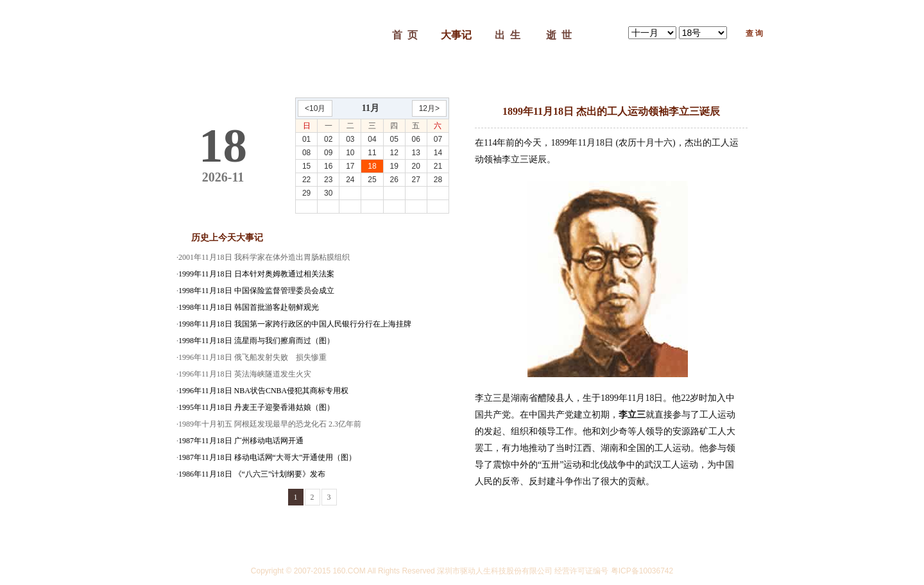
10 (350, 153)
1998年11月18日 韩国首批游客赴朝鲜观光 (249, 307)
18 (372, 166)
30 (328, 193)
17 (350, 166)
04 (372, 139)
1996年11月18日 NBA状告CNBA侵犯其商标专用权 (263, 391)
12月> (429, 108)
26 (394, 180)
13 (416, 153)
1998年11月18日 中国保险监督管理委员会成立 (256, 291)
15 (306, 166)
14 (438, 153)
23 (328, 180)
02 (328, 139)
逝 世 (559, 35)
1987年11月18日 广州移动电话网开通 (241, 441)
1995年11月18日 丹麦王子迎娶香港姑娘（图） (256, 407)
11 (372, 153)
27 (416, 180)
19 (394, 166)
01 (306, 139)
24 (350, 180)
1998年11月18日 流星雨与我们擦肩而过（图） (256, 341)
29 (306, 193)
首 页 (405, 35)
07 (438, 139)
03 (350, 139)
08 (306, 153)
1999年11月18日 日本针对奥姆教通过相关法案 (256, 274)
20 (416, 166)
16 (328, 166)
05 (394, 139)
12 (394, 153)
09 (328, 153)
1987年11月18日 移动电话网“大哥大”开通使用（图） (267, 457)
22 (306, 180)
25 (372, 180)
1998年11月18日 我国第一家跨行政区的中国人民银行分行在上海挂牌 (295, 324)
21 (438, 166)
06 (416, 139)
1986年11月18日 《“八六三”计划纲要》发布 (252, 474)
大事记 (456, 35)
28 (438, 180)
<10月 (315, 108)
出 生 (508, 35)
